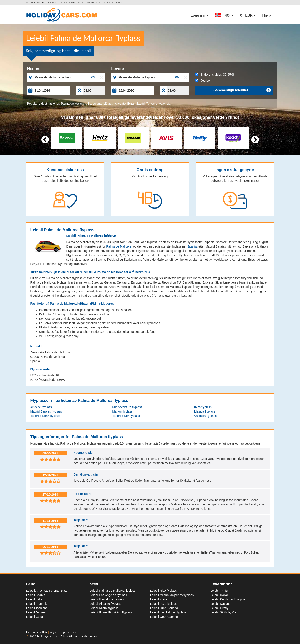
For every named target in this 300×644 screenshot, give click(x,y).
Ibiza (131, 104)
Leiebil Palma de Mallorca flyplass (113, 591)
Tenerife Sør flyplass (126, 416)
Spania (52, 3)
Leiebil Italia (34, 599)
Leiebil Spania (36, 595)
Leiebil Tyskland (37, 608)
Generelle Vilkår (37, 632)
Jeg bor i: (204, 80)
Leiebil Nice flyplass (163, 591)
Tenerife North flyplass (46, 416)
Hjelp (266, 15)
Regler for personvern (64, 632)
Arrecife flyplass (41, 407)
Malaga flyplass (205, 411)
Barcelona (95, 104)
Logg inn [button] (199, 15)
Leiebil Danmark (37, 612)
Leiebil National (221, 604)
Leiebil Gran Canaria (164, 608)
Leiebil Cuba (35, 617)
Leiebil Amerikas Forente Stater (47, 591)
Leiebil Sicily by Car (224, 612)
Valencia (165, 104)
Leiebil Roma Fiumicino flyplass (111, 612)
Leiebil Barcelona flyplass (107, 599)
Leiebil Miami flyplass (104, 608)
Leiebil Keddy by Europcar (228, 599)
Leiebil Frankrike (37, 604)
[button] (224, 15)
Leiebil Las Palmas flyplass (168, 612)
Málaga (108, 104)
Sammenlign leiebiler (242, 90)
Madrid (140, 104)
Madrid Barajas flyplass (46, 411)
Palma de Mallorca (71, 3)
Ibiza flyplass (203, 407)
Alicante (120, 104)
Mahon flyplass (122, 411)
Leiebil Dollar (219, 595)
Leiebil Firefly (219, 608)
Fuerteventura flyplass (127, 407)
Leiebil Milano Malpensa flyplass (172, 595)
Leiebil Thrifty (219, 591)
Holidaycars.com (48, 636)
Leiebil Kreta (159, 599)
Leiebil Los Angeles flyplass (108, 595)
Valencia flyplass (205, 416)
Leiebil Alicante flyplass (105, 604)
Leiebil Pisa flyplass (163, 604)
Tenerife (152, 104)
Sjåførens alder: (215, 75)
